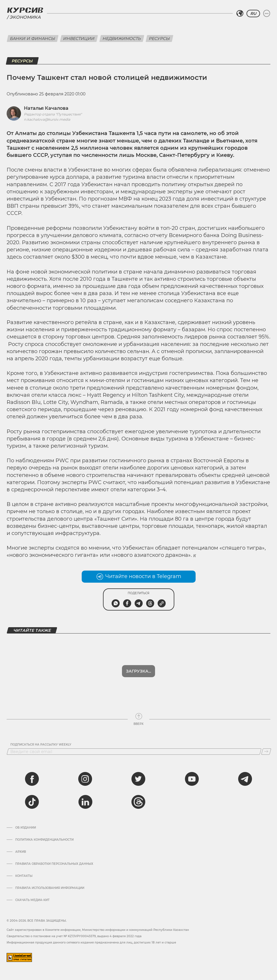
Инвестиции (79, 38)
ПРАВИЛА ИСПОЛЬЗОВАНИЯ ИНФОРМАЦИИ (50, 888)
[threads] (138, 802)
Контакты (24, 876)
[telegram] (245, 779)
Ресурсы (159, 38)
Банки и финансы (33, 38)
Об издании (26, 828)
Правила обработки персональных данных (54, 864)
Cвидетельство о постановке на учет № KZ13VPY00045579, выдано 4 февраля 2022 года (74, 936)
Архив (21, 852)
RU (253, 14)
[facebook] (32, 779)
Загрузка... (138, 671)
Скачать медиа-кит (32, 900)
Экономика (25, 17)
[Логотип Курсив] (25, 10)
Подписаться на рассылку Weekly (41, 745)
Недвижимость (122, 38)
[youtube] (192, 779)
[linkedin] (85, 802)
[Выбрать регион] (240, 14)
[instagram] (85, 779)
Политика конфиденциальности (44, 840)
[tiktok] (32, 802)
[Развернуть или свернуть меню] (267, 14)
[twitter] (138, 779)
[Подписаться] (266, 752)
